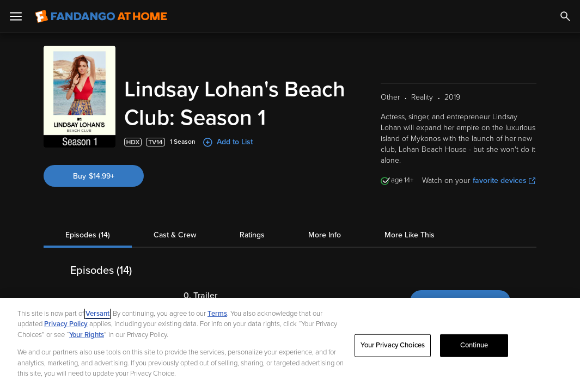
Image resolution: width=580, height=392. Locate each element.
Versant (97, 314)
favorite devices (504, 180)
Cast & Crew (175, 235)
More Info (325, 235)
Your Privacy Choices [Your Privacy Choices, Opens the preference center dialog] (393, 345)
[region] (290, 345)
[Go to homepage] (101, 16)
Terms (217, 314)
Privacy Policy (66, 324)
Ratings (252, 235)
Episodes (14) (88, 235)
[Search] (565, 16)
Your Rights (87, 335)
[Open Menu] (16, 16)
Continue (474, 345)
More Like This (410, 235)
